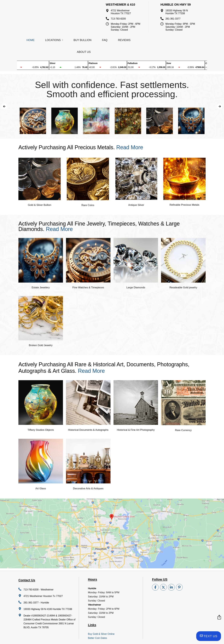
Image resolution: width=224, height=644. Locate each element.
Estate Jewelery (41, 287)
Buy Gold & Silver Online (101, 634)
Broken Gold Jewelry (41, 345)
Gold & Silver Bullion (40, 205)
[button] (4, 106)
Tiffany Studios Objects (41, 430)
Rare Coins (88, 205)
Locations (54, 40)
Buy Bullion (82, 40)
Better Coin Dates (98, 638)
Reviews (124, 40)
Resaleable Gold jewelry (183, 287)
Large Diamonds (136, 287)
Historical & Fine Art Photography (136, 430)
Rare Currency (183, 430)
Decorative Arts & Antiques (88, 488)
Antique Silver (136, 205)
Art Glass (41, 488)
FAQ (105, 40)
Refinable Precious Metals (184, 205)
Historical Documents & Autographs (88, 430)
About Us (84, 52)
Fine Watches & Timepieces (88, 287)
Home (30, 40)
